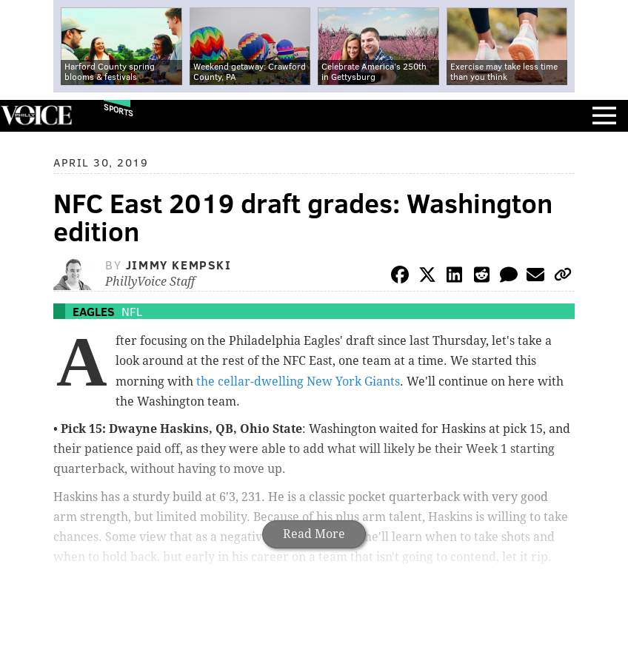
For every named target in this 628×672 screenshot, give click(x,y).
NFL (132, 311)
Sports (118, 110)
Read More (314, 534)
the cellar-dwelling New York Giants (298, 382)
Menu (604, 116)
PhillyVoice (36, 115)
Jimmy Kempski (179, 265)
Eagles (94, 311)
